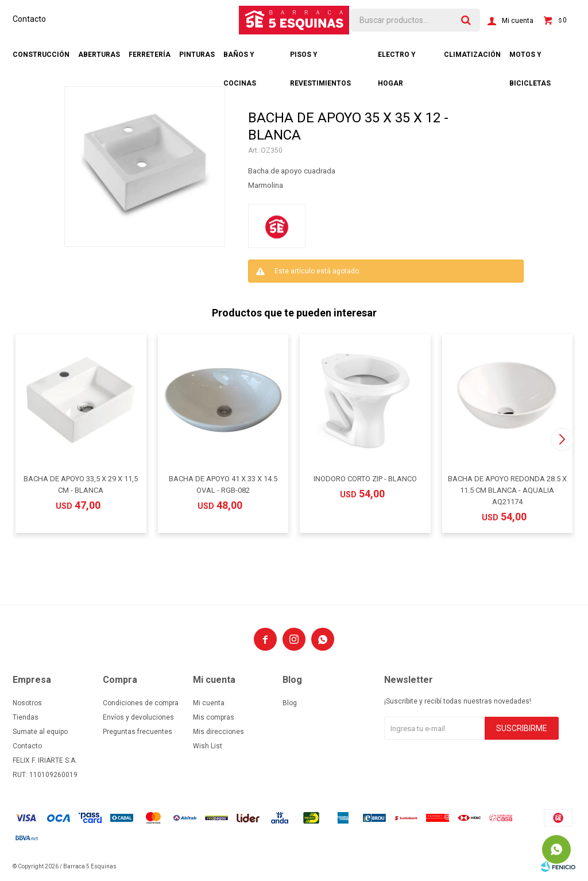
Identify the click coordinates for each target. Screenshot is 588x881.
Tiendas (26, 717)
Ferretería (150, 55)
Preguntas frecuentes (138, 732)
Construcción (41, 55)
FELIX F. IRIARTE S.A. (45, 760)
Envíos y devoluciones (138, 717)
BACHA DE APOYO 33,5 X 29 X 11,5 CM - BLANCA (81, 484)
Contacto (29, 19)
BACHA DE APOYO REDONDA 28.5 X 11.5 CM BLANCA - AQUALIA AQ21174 (507, 490)
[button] (562, 439)
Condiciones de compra (141, 703)
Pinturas (197, 55)
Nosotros (27, 703)
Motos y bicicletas (530, 60)
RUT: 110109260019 (45, 775)
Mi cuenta (209, 703)
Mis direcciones (218, 732)
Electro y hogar (397, 60)
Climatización (472, 55)
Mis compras (214, 717)
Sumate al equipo (40, 732)
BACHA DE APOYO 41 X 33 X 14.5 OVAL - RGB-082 (223, 484)
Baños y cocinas (240, 60)
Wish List (208, 746)
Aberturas (99, 55)
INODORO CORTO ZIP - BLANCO (365, 479)
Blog (290, 703)
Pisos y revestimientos (320, 60)
